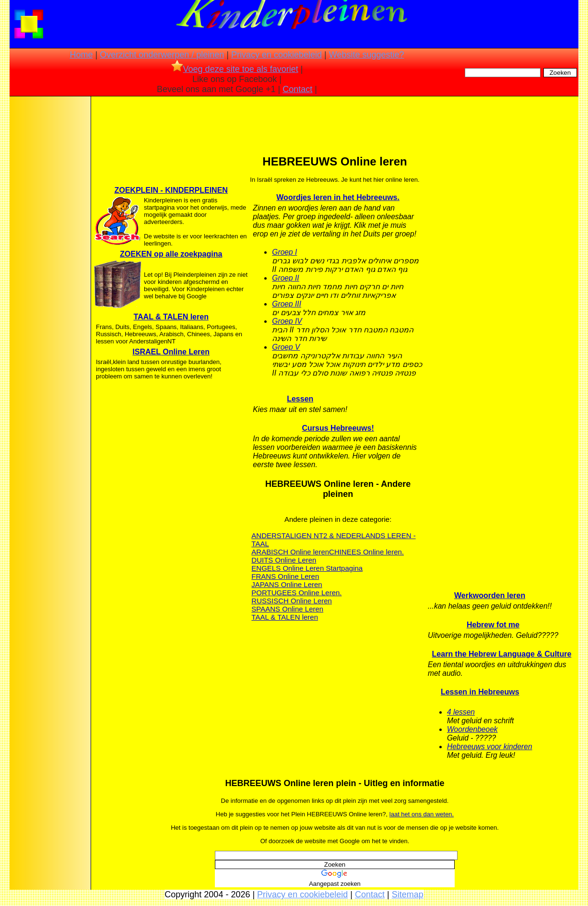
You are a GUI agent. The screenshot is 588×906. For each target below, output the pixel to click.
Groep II (285, 278)
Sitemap (408, 894)
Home (81, 55)
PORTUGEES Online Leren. (296, 593)
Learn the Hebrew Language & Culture (502, 654)
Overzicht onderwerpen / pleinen (162, 55)
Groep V (286, 347)
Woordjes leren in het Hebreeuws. (338, 197)
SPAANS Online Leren (287, 609)
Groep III (287, 304)
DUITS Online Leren (284, 560)
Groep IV (287, 321)
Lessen (300, 399)
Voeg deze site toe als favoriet (235, 69)
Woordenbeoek (472, 729)
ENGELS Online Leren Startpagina (307, 568)
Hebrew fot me (493, 625)
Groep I (284, 252)
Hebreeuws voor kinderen (490, 747)
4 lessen (461, 712)
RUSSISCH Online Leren (292, 601)
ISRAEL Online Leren (171, 352)
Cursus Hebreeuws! (338, 428)
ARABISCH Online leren (290, 552)
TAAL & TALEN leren (171, 317)
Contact (297, 89)
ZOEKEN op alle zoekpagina (171, 254)
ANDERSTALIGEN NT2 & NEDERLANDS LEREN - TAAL (333, 540)
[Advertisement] (49, 249)
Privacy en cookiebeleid (276, 55)
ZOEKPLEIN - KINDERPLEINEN (171, 190)
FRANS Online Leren (285, 576)
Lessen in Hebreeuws (480, 692)
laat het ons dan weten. (422, 814)
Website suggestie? (367, 55)
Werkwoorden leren (490, 595)
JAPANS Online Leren (287, 584)
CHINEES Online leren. (366, 552)
